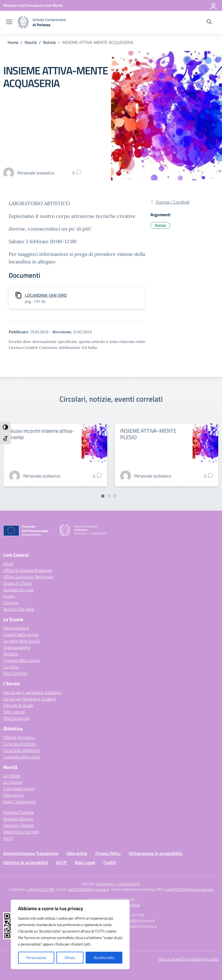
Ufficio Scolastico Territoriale (28, 577)
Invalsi (9, 596)
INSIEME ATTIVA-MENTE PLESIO (148, 434)
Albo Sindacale (16, 718)
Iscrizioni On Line (18, 590)
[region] (70, 934)
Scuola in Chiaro (18, 583)
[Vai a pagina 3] (115, 496)
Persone (11, 654)
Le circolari (13, 782)
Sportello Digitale (19, 825)
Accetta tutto (104, 957)
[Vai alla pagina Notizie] (49, 42)
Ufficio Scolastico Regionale (28, 570)
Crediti (110, 862)
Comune (11, 603)
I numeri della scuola (22, 660)
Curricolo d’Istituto (19, 744)
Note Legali (85, 862)
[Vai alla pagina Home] (13, 42)
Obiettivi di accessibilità (26, 862)
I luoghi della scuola (21, 634)
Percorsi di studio (18, 705)
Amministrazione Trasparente (31, 853)
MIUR (8, 564)
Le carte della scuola (22, 641)
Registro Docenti (18, 819)
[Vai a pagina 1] (103, 496)
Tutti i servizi (14, 712)
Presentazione (16, 628)
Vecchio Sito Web (19, 609)
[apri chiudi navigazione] (9, 22)
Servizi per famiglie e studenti (30, 699)
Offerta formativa (19, 737)
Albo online (13, 795)
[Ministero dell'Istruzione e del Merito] (33, 5)
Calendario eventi (19, 789)
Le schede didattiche (22, 750)
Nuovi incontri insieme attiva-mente (42, 434)
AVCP (8, 838)
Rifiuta (70, 957)
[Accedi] (214, 5)
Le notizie (12, 776)
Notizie (160, 225)
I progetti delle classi (22, 757)
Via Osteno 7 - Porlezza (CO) (118, 884)
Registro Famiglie (18, 812)
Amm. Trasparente (20, 802)
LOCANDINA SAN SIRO (46, 295)
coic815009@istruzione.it (88, 889)
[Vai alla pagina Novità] (31, 42)
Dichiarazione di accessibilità (156, 853)
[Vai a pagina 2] (109, 496)
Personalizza (36, 957)
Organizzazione (17, 647)
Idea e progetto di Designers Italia (189, 959)
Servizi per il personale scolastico (33, 692)
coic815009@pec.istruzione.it (190, 889)
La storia (11, 667)
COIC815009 (130, 905)
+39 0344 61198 (40, 889)
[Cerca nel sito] (209, 22)
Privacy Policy (108, 853)
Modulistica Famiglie (21, 832)
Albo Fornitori (15, 673)
